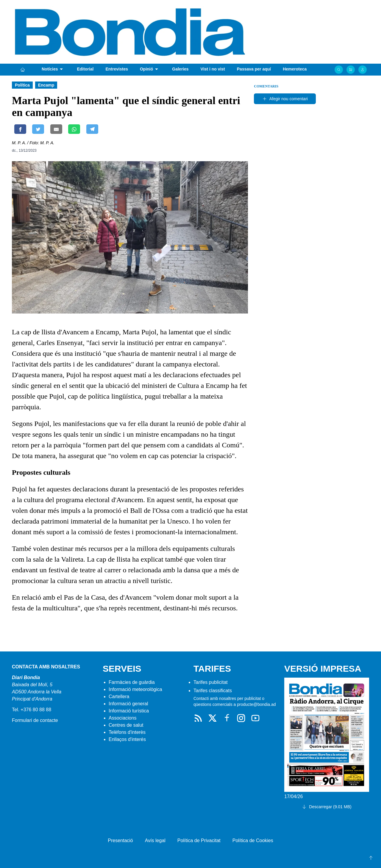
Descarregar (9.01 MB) (327, 807)
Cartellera (119, 697)
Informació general (128, 704)
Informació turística (129, 711)
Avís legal (155, 840)
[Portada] (23, 70)
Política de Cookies (253, 840)
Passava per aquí (254, 69)
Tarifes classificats (213, 691)
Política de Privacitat (199, 840)
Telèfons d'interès (127, 732)
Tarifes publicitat (211, 682)
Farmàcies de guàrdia (132, 682)
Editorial (85, 69)
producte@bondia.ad (256, 704)
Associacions (122, 718)
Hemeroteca (295, 69)
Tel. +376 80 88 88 (32, 710)
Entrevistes (117, 69)
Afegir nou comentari (285, 99)
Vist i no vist (213, 69)
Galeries (180, 69)
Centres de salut (126, 725)
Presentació (120, 840)
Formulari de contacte (35, 720)
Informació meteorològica (135, 689)
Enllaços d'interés (127, 739)
